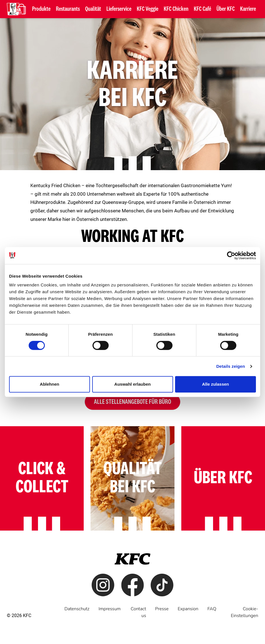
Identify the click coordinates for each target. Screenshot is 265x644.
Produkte (41, 9)
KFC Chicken (176, 9)
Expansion (188, 609)
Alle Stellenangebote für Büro (132, 402)
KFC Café (202, 9)
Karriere (248, 9)
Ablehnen (49, 384)
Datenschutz (77, 609)
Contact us (138, 612)
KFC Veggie (148, 9)
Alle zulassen (215, 384)
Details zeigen (231, 366)
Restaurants (68, 9)
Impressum (110, 609)
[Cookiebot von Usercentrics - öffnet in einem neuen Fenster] (231, 256)
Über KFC (226, 9)
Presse (162, 609)
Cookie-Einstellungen (244, 612)
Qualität (93, 9)
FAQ (212, 609)
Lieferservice (119, 9)
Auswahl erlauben (132, 384)
